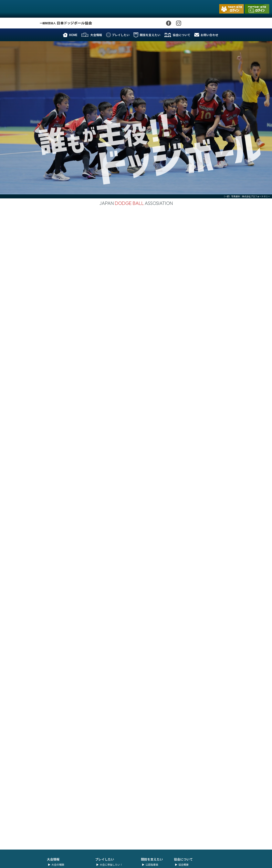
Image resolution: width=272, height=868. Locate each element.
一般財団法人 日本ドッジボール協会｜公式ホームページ (20, 13)
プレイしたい (121, 35)
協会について (182, 35)
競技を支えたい (150, 35)
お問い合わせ (209, 35)
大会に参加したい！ (111, 860)
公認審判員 (152, 865)
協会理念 (183, 865)
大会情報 (96, 35)
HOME (73, 35)
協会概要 (183, 860)
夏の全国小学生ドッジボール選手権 (72, 865)
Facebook (169, 25)
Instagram (179, 25)
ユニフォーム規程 (110, 865)
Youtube (192, 27)
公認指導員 (152, 860)
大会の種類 (58, 860)
